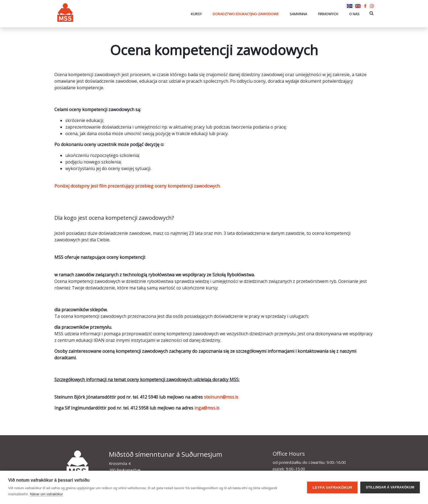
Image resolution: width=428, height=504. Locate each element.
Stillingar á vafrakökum (390, 487)
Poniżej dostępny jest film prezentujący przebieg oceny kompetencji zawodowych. (137, 186)
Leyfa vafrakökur (332, 487)
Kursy (196, 14)
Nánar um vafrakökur (46, 494)
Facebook (365, 6)
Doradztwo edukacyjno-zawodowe (246, 14)
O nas (354, 14)
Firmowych (328, 14)
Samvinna (298, 14)
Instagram (372, 6)
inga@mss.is (207, 408)
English (358, 6)
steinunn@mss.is (221, 397)
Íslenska (350, 6)
